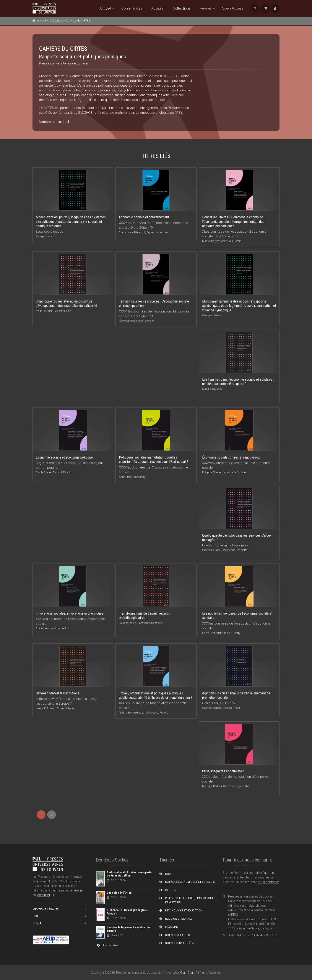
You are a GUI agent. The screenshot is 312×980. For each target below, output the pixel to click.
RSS (35, 916)
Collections (182, 8)
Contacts (40, 923)
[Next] (52, 815)
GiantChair (187, 973)
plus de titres (107, 945)
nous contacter (268, 882)
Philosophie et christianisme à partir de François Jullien (129, 874)
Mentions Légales (46, 909)
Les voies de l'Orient (120, 893)
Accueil (105, 8)
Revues (206, 8)
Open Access (233, 8)
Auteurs (157, 8)
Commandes (132, 8)
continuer (46, 895)
